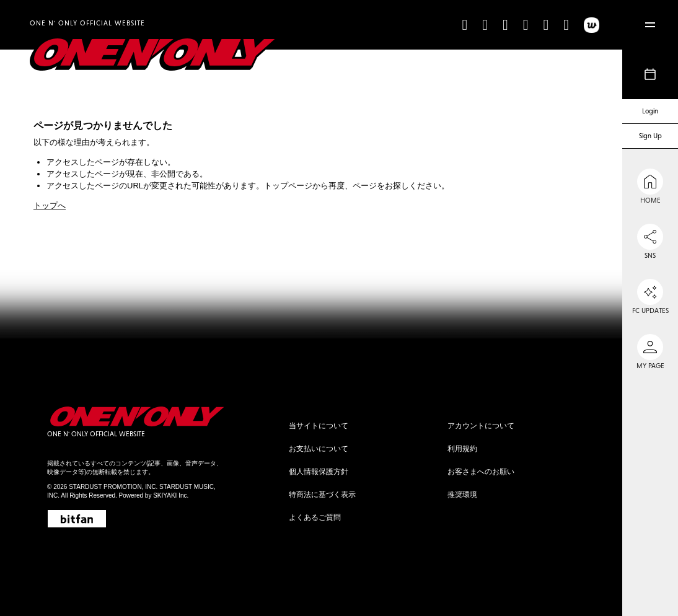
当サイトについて (319, 426)
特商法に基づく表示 (322, 495)
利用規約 (462, 449)
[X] (505, 24)
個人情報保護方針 (319, 472)
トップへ (50, 205)
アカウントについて (481, 426)
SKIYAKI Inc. (171, 495)
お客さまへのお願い (481, 472)
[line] (546, 24)
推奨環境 (462, 495)
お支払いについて (319, 449)
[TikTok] (464, 24)
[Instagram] (485, 24)
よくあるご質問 (315, 517)
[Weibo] (566, 24)
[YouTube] (526, 24)
